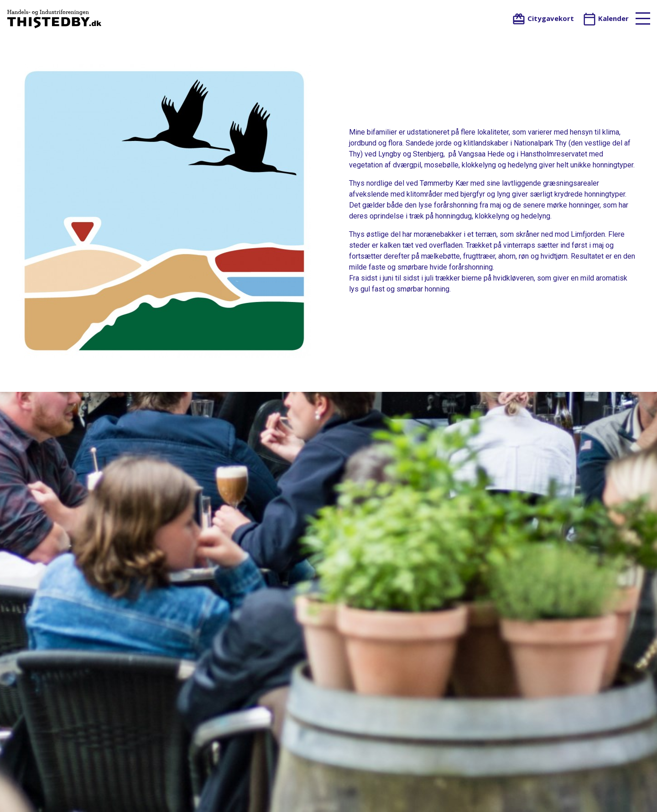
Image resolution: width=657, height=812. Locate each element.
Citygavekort (543, 18)
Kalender (606, 18)
